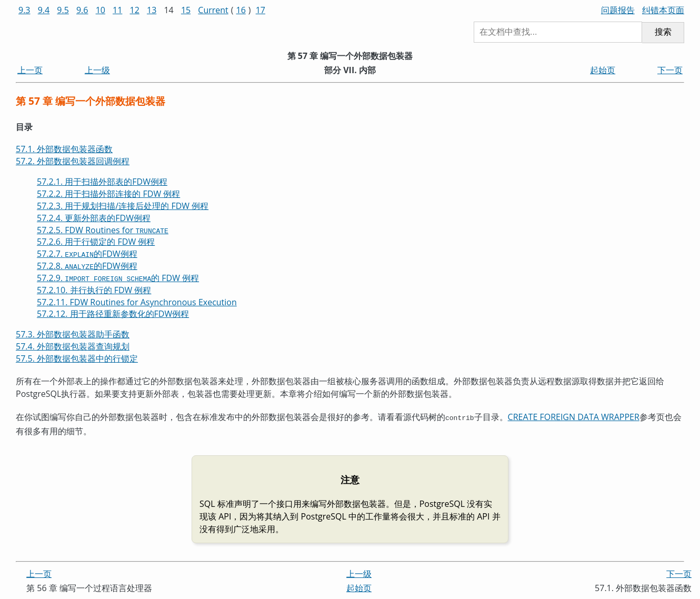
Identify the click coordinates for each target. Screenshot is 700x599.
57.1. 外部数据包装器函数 (64, 149)
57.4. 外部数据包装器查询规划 (73, 346)
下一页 (670, 70)
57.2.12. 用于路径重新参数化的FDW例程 (113, 314)
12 (135, 10)
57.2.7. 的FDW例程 (87, 254)
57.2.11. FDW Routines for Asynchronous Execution (137, 302)
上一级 (97, 70)
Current (213, 10)
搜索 (663, 32)
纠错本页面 (663, 10)
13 (152, 10)
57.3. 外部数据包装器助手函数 (73, 334)
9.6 (82, 10)
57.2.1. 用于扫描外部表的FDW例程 (102, 182)
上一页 (30, 70)
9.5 (63, 10)
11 (117, 10)
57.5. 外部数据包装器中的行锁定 (77, 358)
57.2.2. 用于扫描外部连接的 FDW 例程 (108, 194)
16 (241, 10)
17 (261, 10)
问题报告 (618, 10)
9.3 (24, 10)
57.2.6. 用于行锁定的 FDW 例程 (96, 242)
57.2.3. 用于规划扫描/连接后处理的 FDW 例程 (123, 206)
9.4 (44, 10)
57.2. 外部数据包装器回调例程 (73, 161)
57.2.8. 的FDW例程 (87, 266)
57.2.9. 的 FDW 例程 (118, 278)
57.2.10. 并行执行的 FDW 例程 (94, 290)
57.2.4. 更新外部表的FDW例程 (94, 218)
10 (101, 10)
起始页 (603, 70)
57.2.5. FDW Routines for (103, 230)
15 (186, 10)
